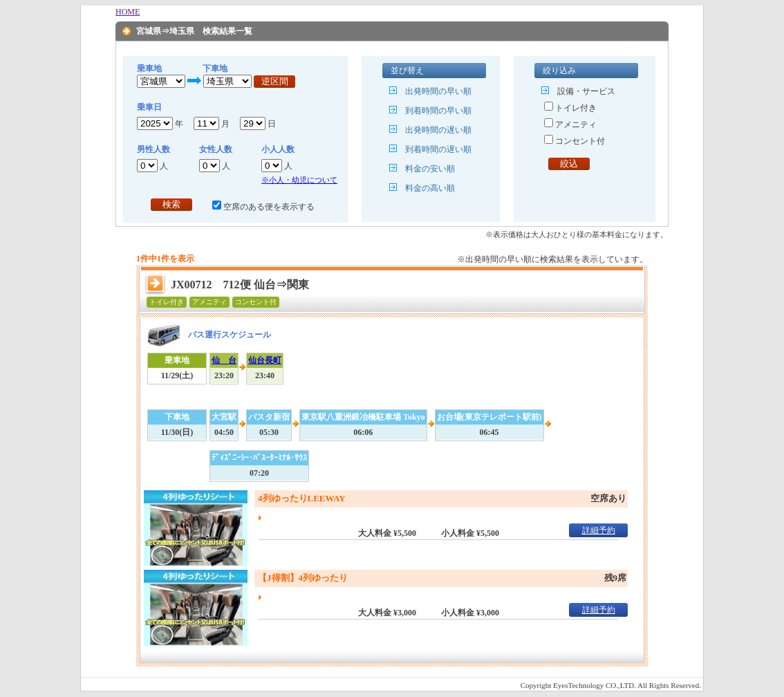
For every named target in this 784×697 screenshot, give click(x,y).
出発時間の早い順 (438, 91)
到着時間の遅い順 (438, 149)
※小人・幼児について (299, 180)
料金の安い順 (430, 169)
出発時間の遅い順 (438, 130)
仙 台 (224, 360)
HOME (128, 12)
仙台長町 (265, 360)
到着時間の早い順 (438, 111)
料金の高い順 (430, 188)
